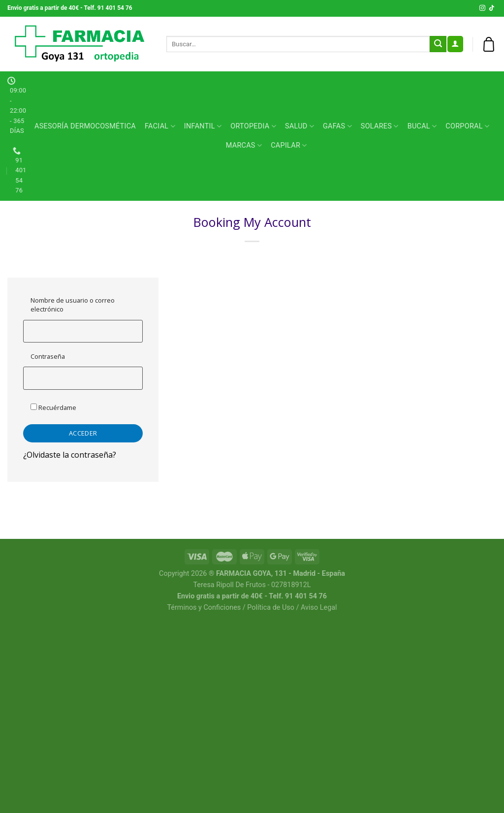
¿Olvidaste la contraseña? (70, 455)
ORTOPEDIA (253, 126)
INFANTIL (203, 126)
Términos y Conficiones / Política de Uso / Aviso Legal (252, 608)
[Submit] (438, 44)
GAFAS (337, 126)
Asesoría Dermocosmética (85, 126)
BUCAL (422, 126)
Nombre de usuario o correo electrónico (73, 305)
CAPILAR (289, 145)
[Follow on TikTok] (492, 8)
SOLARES (380, 126)
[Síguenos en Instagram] (482, 8)
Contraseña (48, 356)
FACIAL (160, 126)
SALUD (299, 126)
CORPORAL (467, 126)
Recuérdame (53, 407)
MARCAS (244, 145)
